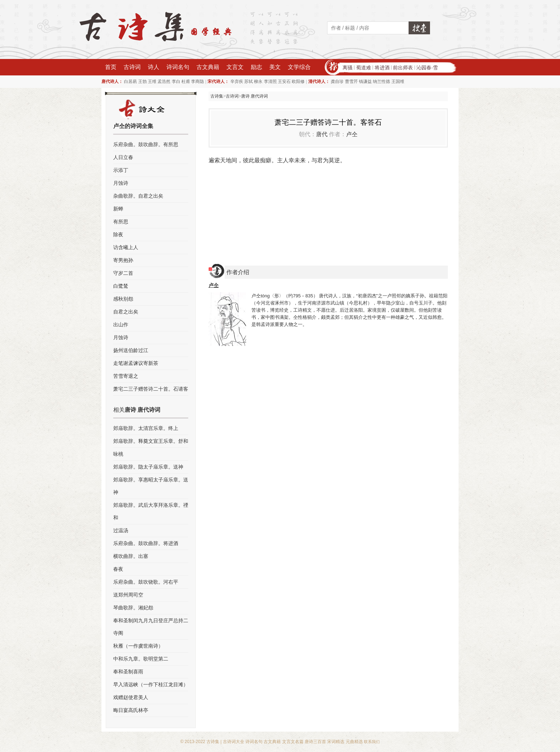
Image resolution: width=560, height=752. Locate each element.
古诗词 (132, 67)
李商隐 (197, 81)
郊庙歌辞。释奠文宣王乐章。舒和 (151, 441)
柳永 (258, 81)
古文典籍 (208, 67)
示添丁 (121, 170)
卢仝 (352, 134)
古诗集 (217, 96)
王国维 (398, 81)
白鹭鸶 (121, 286)
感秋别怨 (123, 299)
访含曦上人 (126, 247)
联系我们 (372, 742)
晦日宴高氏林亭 (131, 710)
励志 (256, 67)
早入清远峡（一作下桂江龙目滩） (151, 684)
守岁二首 (123, 273)
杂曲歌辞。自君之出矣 (138, 196)
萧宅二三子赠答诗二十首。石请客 (151, 389)
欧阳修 (298, 81)
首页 (111, 67)
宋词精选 (336, 742)
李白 (176, 81)
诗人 (154, 67)
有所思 (121, 222)
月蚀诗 (121, 183)
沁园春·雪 (427, 68)
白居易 (130, 81)
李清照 (270, 81)
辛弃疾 (237, 81)
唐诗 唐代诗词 (254, 96)
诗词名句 (178, 67)
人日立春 (123, 157)
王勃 (142, 81)
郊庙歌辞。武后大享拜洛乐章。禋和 (151, 511)
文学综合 (299, 67)
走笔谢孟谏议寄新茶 (136, 363)
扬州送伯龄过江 (131, 350)
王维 (152, 81)
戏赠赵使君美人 (131, 697)
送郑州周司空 (128, 595)
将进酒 (382, 68)
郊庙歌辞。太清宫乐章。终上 (146, 428)
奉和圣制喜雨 (128, 672)
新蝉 (118, 209)
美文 (275, 67)
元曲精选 (354, 742)
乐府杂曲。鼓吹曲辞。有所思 (146, 144)
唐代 (322, 134)
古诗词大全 (234, 742)
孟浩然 (164, 81)
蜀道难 (364, 68)
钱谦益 (365, 81)
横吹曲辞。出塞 (131, 556)
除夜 (118, 234)
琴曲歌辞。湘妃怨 (133, 608)
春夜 (118, 569)
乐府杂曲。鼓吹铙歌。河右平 (146, 582)
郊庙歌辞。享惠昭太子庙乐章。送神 (151, 486)
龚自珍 (337, 81)
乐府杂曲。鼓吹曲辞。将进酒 (146, 543)
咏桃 (118, 454)
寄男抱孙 (123, 260)
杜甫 (186, 81)
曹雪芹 (351, 81)
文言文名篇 (293, 742)
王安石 (284, 81)
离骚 (347, 68)
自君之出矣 (126, 312)
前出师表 (403, 68)
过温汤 (121, 530)
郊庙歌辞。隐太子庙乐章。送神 (148, 467)
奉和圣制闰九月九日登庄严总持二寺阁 (151, 627)
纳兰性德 (381, 81)
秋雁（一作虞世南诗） (138, 646)
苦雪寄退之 (126, 376)
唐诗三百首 (315, 742)
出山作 (121, 325)
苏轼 (249, 81)
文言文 (235, 67)
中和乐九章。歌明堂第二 (141, 659)
